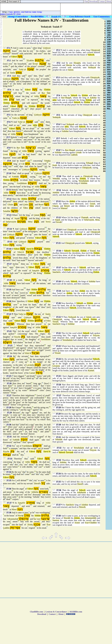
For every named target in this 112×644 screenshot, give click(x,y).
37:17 (9, 264)
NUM (109, 28)
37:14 (9, 229)
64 (104, 167)
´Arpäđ (17, 218)
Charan (55, 206)
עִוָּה (5, 225)
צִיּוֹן (23, 337)
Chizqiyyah (95, 50)
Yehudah (56, 179)
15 (104, 54)
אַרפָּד (24, 218)
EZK (109, 79)
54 (104, 144)
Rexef (41, 205)
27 (104, 82)
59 (104, 155)
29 (104, 86)
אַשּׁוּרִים (44, 492)
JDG (109, 35)
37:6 (9, 122)
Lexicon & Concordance (56, 612)
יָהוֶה (20, 56)
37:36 (9, 489)
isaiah (9, 14)
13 (104, 49)
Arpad (57, 220)
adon (54, 100)
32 (104, 93)
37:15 (10, 242)
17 (104, 58)
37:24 (9, 356)
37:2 (9, 60)
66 (104, 171)
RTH (109, 37)
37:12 (9, 199)
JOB (109, 61)
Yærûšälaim (22, 183)
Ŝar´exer (37, 519)
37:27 (9, 395)
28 (104, 84)
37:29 (9, 413)
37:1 (8, 48)
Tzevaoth (75, 251)
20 (104, 65)
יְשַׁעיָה (31, 69)
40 (104, 111)
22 (104, 70)
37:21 (9, 314)
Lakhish (74, 155)
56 (104, 148)
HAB (109, 100)
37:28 (9, 407)
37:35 (9, 480)
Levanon (56, 366)
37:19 (9, 289)
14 (62, 36)
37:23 (10, 346)
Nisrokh (67, 518)
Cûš (23, 164)
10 (104, 42)
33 (104, 95)
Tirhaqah (90, 163)
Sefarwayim (89, 220)
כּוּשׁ (28, 164)
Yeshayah (92, 67)
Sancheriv (57, 272)
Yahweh (91, 55)
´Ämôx (12, 73)
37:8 (9, 148)
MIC (109, 95)
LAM (109, 77)
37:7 (8, 137)
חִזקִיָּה (7, 51)
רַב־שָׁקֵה (8, 96)
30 (104, 88)
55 (104, 146)
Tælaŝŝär (7, 211)
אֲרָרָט (37, 524)
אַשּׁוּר (43, 96)
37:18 (9, 280)
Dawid (80, 484)
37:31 (9, 437)
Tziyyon (96, 335)
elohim (72, 201)
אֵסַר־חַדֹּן (15, 528)
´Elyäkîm (30, 60)
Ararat (77, 523)
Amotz (71, 70)
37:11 (9, 190)
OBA (109, 90)
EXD (109, 24)
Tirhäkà (47, 161)
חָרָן (31, 204)
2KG (109, 47)
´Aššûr (36, 96)
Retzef (67, 206)
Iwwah (59, 222)
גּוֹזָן (16, 204)
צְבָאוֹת (38, 249)
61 (104, 160)
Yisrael (93, 251)
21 (24, 39)
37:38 (9, 513)
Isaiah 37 (56, 17)
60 (104, 158)
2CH (109, 51)
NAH (109, 97)
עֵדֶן (31, 208)
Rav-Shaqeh (66, 98)
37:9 (9, 161)
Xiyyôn (17, 337)
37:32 (9, 446)
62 (104, 162)
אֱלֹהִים (7, 93)
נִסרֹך (27, 515)
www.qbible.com (17, 12)
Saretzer (56, 520)
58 (104, 153)
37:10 (9, 173)
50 (104, 134)
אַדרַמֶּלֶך (24, 519)
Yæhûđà (15, 177)
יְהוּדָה (24, 176)
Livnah (79, 152)
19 (104, 63)
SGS (109, 70)
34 (104, 98)
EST (109, 58)
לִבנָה (12, 154)
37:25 (9, 376)
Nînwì (14, 509)
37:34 (9, 472)
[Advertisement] (30, 7)
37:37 (9, 503)
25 (104, 77)
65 (104, 169)
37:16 (9, 249)
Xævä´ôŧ (30, 249)
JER (109, 74)
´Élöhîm (47, 90)
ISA (109, 72)
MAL (109, 109)
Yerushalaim (84, 181)
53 (104, 141)
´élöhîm (24, 199)
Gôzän (10, 205)
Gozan (92, 204)
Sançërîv (36, 271)
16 (104, 56)
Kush (55, 165)
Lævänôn (30, 365)
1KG (109, 44)
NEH (109, 56)
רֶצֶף (47, 204)
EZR (109, 54)
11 (104, 45)
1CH (109, 49)
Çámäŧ (36, 215)
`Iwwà (48, 222)
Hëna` (31, 222)
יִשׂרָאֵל (30, 252)
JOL (109, 86)
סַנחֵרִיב (45, 270)
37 (67, 41)
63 (104, 164)
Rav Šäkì (46, 93)
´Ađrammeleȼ (12, 519)
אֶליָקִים (39, 60)
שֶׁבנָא (43, 64)
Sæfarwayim (11, 222)
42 (104, 116)
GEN (109, 21)
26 (104, 79)
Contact (102, 1)
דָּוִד (43, 483)
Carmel (32, 373)
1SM (109, 40)
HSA (109, 84)
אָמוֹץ (19, 72)
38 (104, 107)
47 (104, 128)
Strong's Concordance (18, 17)
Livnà (5, 154)
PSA (109, 63)
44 (104, 121)
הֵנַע (36, 221)
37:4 (9, 90)
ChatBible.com (36, 612)
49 (104, 132)
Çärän (26, 205)
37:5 (9, 115)
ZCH (109, 107)
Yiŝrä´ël (21, 252)
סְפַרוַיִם (21, 221)
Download (93, 1)
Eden (92, 206)
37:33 (10, 459)
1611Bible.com (76, 612)
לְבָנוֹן (38, 365)
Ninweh (82, 507)
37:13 (9, 215)
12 (104, 47)
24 (104, 75)
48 (104, 130)
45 (104, 123)
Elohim (85, 95)
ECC (109, 67)
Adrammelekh (91, 518)
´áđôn (5, 100)
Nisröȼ (21, 516)
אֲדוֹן (12, 99)
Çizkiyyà (47, 48)
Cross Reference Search (80, 17)
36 (38, 41)
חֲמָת (43, 215)
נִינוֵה (20, 509)
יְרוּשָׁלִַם (32, 183)
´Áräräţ (30, 525)
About (109, 1)
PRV (109, 65)
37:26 (9, 383)
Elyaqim (77, 63)
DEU (109, 31)
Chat (86, 1)
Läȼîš (19, 158)
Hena (97, 220)
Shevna (69, 65)
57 (104, 151)
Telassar (64, 208)
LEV (109, 26)
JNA (109, 93)
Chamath (85, 217)
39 (104, 109)
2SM (109, 42)
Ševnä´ (35, 64)
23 (104, 72)
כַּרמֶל (39, 373)
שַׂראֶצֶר (45, 519)
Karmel (91, 370)
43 (104, 118)
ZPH (109, 102)
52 (104, 139)
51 (104, 137)
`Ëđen (25, 208)
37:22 (9, 331)
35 (104, 100)
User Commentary (102, 17)
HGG (109, 104)
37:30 (9, 425)
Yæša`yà (22, 69)
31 (104, 91)
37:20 (9, 301)
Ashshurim (82, 492)
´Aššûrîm (34, 492)
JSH (109, 33)
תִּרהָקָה (7, 164)
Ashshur (93, 98)
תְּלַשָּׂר (14, 211)
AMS (109, 88)
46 (104, 125)
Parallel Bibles (37, 17)
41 (104, 114)
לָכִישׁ (25, 157)
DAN (109, 81)
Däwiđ (37, 483)
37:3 (9, 76)
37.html (17, 14)
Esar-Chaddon (91, 523)
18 (104, 61)
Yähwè (14, 57)
